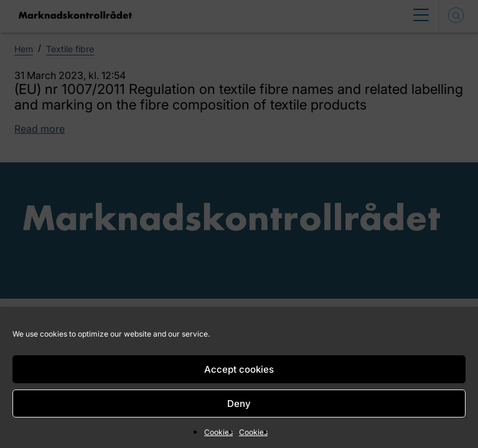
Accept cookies (239, 369)
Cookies (218, 432)
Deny (239, 404)
